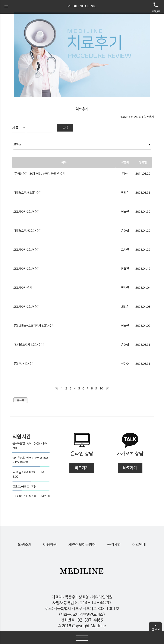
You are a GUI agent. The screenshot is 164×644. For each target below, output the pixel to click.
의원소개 (25, 545)
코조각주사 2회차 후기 (26, 212)
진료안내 (139, 545)
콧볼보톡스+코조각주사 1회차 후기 (34, 326)
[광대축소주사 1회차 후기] (29, 345)
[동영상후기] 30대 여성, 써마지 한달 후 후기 (39, 174)
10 (101, 389)
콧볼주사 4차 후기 (24, 364)
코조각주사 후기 (23, 288)
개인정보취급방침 (82, 545)
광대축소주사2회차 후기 (27, 231)
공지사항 (114, 545)
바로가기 (82, 468)
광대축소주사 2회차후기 (27, 193)
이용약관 (50, 545)
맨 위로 (156, 628)
